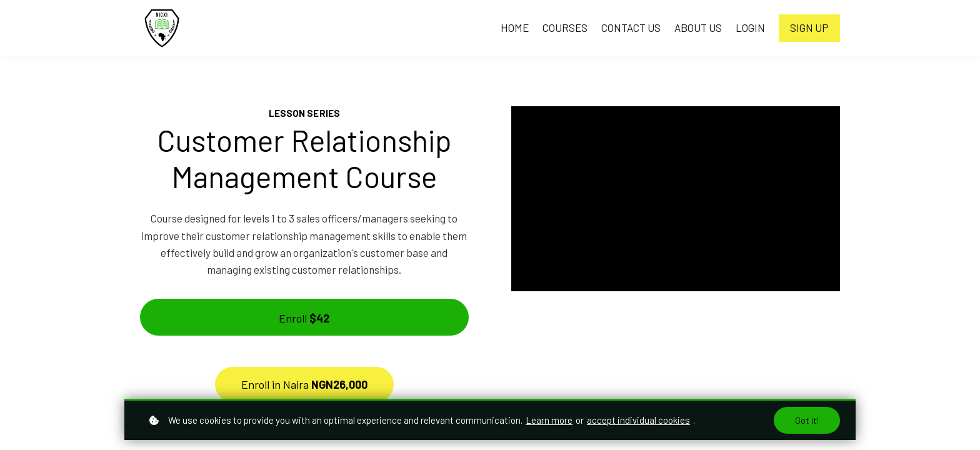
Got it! (807, 420)
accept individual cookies (638, 420)
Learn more (549, 420)
